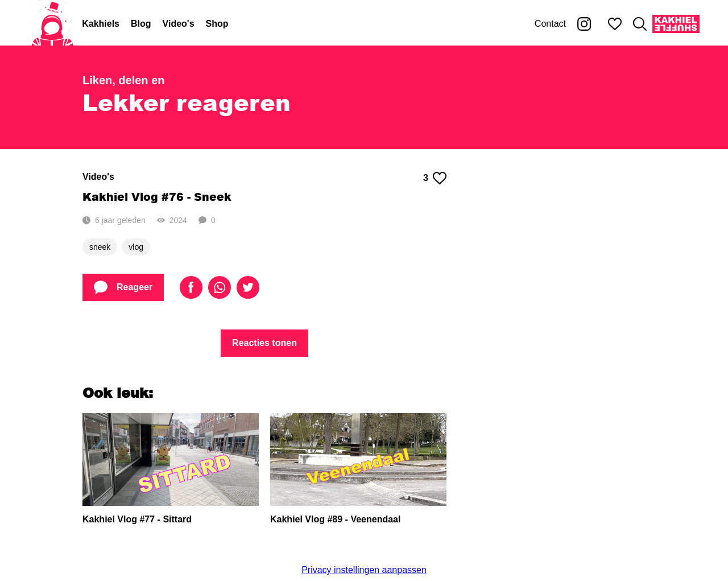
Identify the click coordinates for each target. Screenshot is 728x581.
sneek (100, 247)
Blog (141, 24)
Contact (550, 24)
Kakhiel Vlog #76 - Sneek (157, 197)
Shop (217, 24)
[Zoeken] (640, 24)
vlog (136, 247)
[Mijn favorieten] (615, 24)
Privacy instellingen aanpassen (364, 570)
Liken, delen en (123, 80)
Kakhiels (101, 24)
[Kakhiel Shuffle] (676, 24)
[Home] (52, 24)
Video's (179, 24)
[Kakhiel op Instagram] (584, 24)
